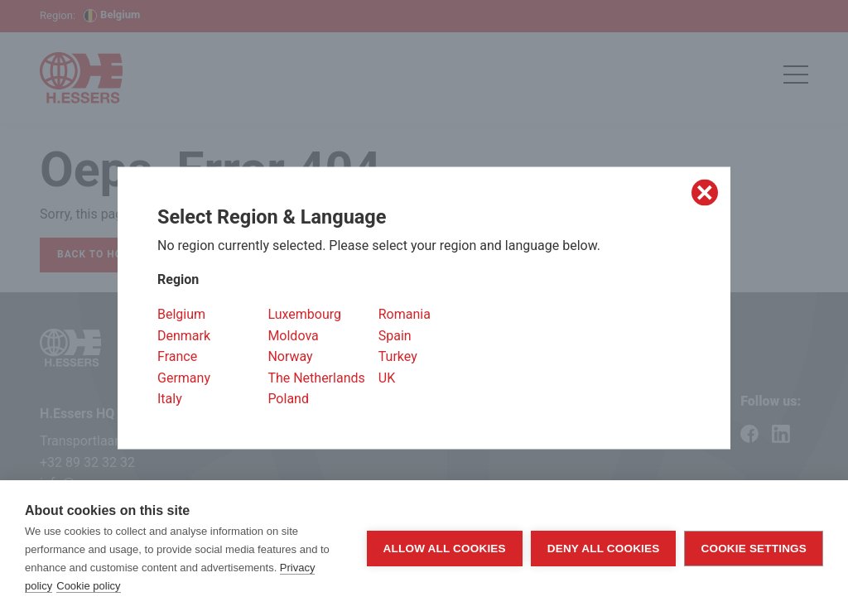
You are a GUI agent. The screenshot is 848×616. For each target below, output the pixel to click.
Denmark (184, 335)
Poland (288, 399)
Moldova (293, 335)
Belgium (181, 314)
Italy (170, 399)
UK (387, 377)
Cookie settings (754, 549)
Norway (290, 356)
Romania (405, 314)
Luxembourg (304, 314)
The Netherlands (316, 377)
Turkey (398, 356)
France (177, 356)
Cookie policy (88, 586)
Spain (395, 335)
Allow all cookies (445, 549)
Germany (184, 377)
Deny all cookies (604, 549)
